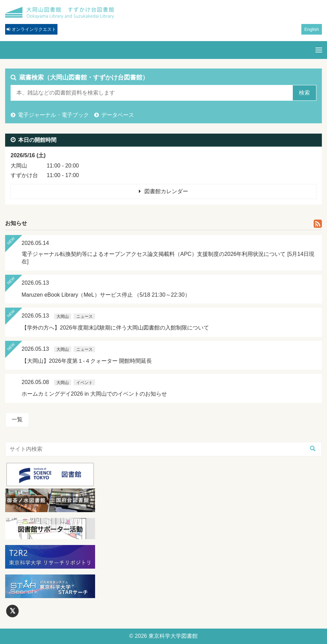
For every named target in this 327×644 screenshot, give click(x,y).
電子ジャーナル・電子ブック (53, 115)
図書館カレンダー (166, 191)
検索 (304, 93)
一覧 (17, 419)
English (312, 29)
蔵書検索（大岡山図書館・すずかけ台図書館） (84, 77)
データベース (118, 115)
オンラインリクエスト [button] (31, 29)
